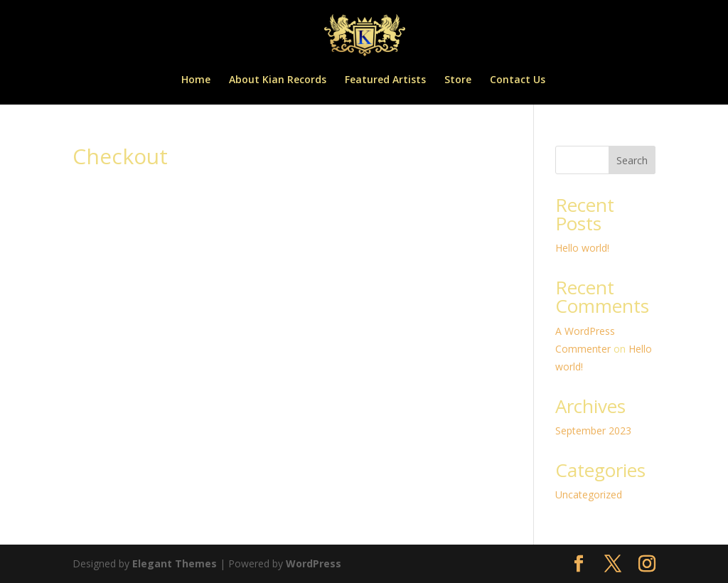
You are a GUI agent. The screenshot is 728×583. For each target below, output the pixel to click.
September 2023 (593, 430)
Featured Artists (385, 80)
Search (632, 160)
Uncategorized (589, 494)
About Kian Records (278, 80)
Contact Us (518, 80)
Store (458, 80)
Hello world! (582, 248)
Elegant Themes (175, 563)
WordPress (314, 563)
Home (196, 80)
